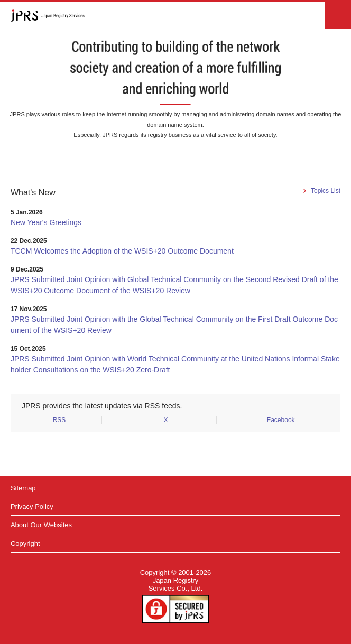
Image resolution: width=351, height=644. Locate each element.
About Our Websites (41, 525)
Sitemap (23, 488)
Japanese (308, 15)
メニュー (338, 15)
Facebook (281, 420)
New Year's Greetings (46, 222)
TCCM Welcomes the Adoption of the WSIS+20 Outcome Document (122, 251)
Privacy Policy (32, 506)
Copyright (25, 543)
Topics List (326, 191)
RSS (59, 420)
